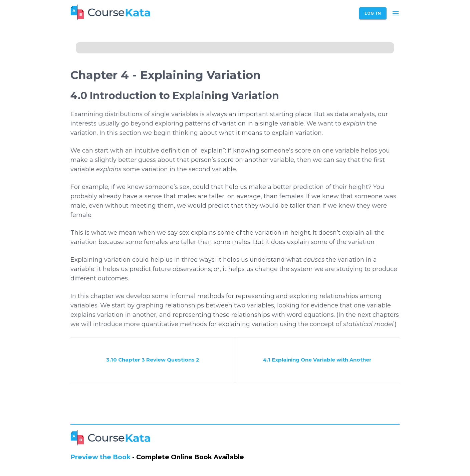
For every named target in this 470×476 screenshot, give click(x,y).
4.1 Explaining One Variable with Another (317, 360)
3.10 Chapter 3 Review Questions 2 (153, 360)
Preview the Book (100, 457)
